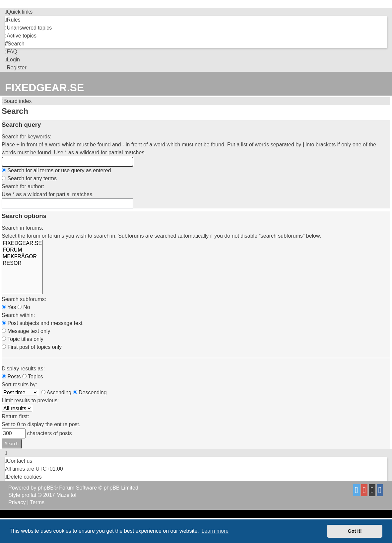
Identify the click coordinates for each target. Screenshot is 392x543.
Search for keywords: (27, 137)
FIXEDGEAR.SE (22, 244)
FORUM (22, 250)
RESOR (22, 264)
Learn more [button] (215, 531)
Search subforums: (24, 299)
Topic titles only (23, 339)
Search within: (18, 315)
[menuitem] (13, 20)
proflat (29, 495)
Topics (33, 377)
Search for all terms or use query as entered (56, 170)
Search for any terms (29, 178)
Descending (90, 392)
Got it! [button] (355, 531)
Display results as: (23, 369)
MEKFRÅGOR (22, 257)
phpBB (46, 488)
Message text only (26, 331)
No (24, 307)
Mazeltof (66, 495)
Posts (11, 377)
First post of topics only (32, 347)
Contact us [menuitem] (19, 461)
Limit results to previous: (30, 400)
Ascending (56, 392)
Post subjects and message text (42, 323)
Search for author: (23, 186)
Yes (9, 307)
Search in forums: (22, 228)
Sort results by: (19, 385)
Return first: (15, 416)
